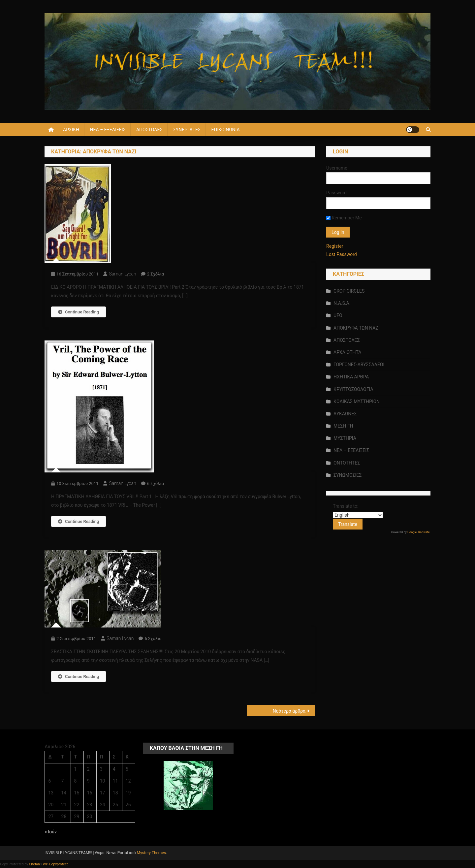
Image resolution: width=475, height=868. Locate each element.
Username (337, 168)
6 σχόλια (156, 483)
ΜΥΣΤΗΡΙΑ (345, 438)
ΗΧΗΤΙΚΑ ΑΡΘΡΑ (351, 377)
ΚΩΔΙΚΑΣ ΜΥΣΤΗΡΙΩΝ (357, 402)
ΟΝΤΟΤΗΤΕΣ (347, 463)
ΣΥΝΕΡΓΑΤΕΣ (187, 130)
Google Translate (419, 532)
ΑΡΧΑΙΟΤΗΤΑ (347, 352)
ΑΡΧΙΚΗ (71, 130)
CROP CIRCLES (349, 291)
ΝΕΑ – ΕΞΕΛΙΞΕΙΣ (108, 130)
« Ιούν (50, 832)
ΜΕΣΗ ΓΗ (343, 426)
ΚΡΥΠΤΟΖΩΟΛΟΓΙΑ (353, 389)
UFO (338, 315)
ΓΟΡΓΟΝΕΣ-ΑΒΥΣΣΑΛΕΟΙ (359, 365)
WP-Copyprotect (55, 864)
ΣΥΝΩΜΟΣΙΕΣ (348, 475)
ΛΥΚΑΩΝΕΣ (345, 414)
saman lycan (122, 274)
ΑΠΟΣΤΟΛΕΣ (149, 130)
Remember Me (344, 218)
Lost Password (342, 254)
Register (335, 246)
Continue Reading (79, 312)
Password (336, 193)
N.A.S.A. (342, 303)
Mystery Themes (151, 853)
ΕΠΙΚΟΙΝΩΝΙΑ (225, 130)
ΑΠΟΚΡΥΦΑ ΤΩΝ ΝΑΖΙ (356, 328)
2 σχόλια (156, 274)
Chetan (34, 864)
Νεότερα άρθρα (289, 711)
